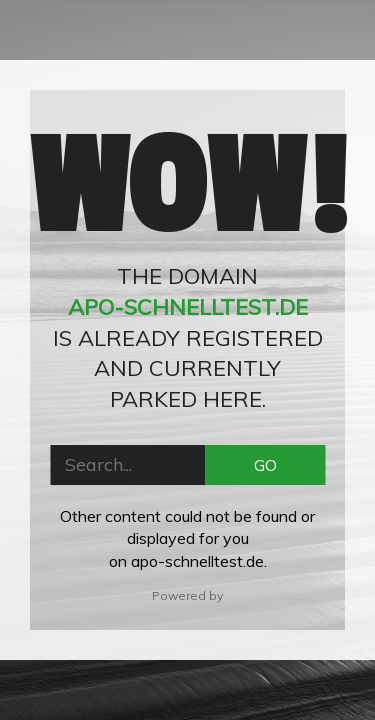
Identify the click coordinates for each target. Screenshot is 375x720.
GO (265, 465)
